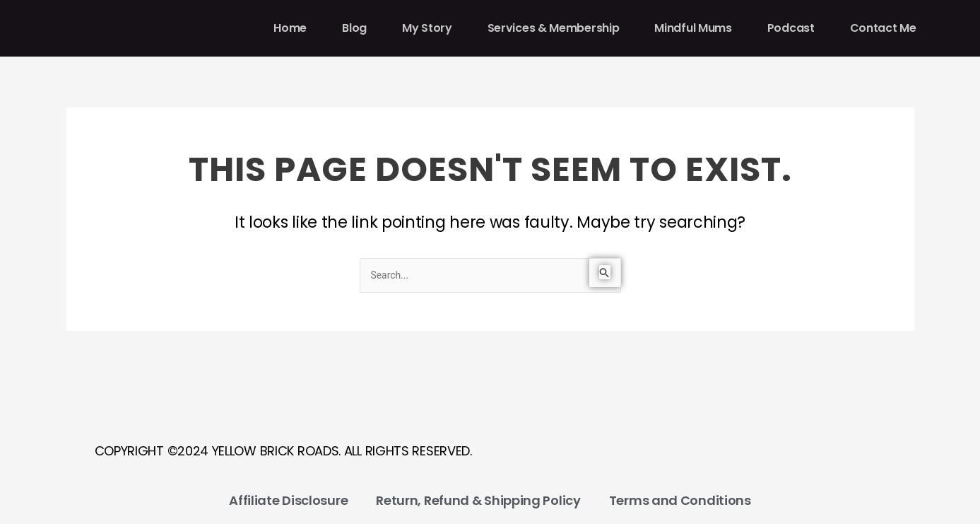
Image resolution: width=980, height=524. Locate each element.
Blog (354, 28)
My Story (427, 28)
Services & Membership (554, 28)
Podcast (791, 28)
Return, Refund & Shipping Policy (478, 500)
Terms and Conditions (680, 500)
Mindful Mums (693, 28)
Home (290, 28)
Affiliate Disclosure (288, 500)
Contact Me (883, 28)
